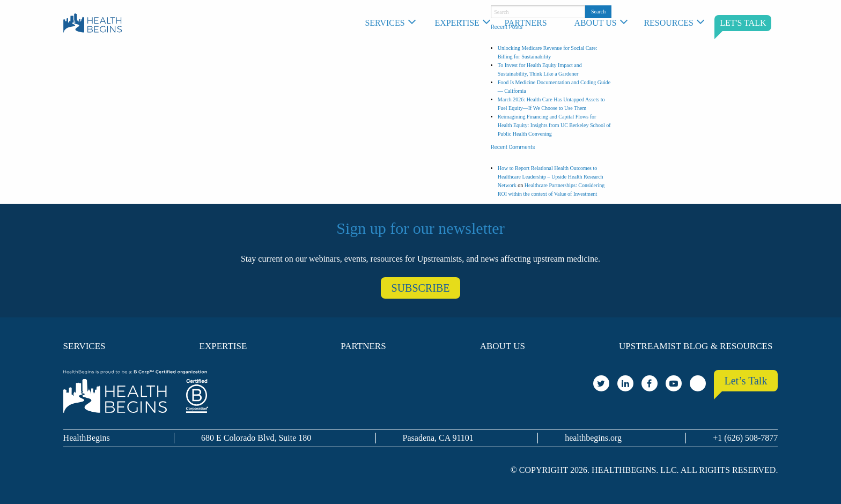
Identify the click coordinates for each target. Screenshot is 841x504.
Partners (525, 23)
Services (385, 23)
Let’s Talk (746, 381)
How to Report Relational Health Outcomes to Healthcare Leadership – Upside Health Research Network (551, 177)
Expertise (457, 23)
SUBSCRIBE (421, 288)
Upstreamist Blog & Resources (696, 346)
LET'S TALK (743, 23)
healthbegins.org (593, 438)
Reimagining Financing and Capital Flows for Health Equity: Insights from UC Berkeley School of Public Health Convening (554, 125)
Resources (668, 23)
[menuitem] (394, 23)
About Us (595, 23)
